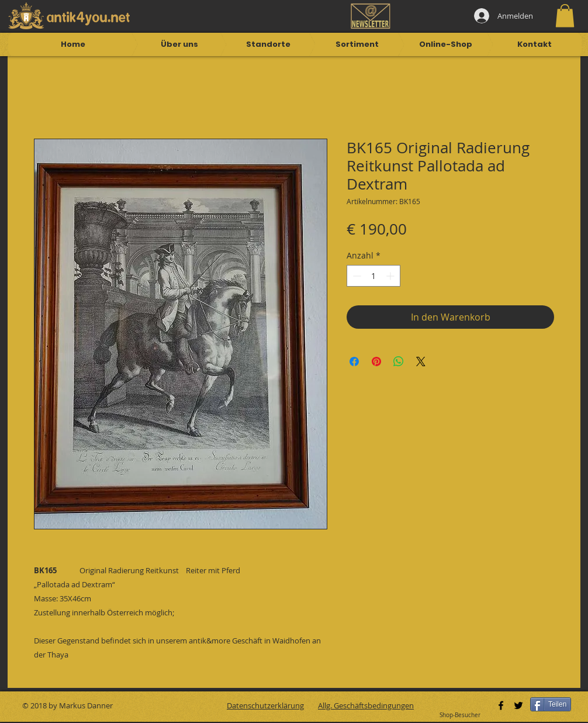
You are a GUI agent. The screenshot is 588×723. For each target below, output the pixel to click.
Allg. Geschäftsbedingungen (366, 705)
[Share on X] (421, 361)
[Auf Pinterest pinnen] (376, 361)
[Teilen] (551, 704)
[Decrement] (356, 276)
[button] (565, 16)
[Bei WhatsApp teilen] (399, 361)
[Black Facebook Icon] (501, 705)
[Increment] (391, 276)
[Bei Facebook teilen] (354, 361)
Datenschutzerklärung (265, 705)
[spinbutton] (373, 276)
